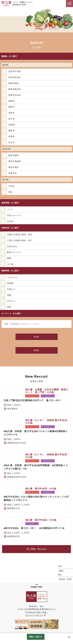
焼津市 (12, 136)
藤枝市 (12, 131)
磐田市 (12, 107)
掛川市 (12, 119)
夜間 (9, 307)
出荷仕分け (12, 246)
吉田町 (12, 125)
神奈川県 (62, 579)
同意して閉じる (36, 637)
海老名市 (13, 173)
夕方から (11, 301)
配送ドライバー (14, 252)
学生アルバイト (14, 215)
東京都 (69, 579)
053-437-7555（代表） (38, 612)
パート (10, 209)
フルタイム (12, 277)
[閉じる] (69, 637)
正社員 (10, 221)
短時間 (10, 283)
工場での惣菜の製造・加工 (20, 240)
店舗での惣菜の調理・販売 (20, 235)
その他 (10, 264)
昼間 (9, 295)
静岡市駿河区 (15, 89)
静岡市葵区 (14, 83)
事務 (9, 258)
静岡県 (61, 571)
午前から (11, 289)
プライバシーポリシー (34, 615)
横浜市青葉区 (15, 161)
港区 (11, 192)
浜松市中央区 (15, 71)
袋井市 (12, 113)
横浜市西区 (14, 155)
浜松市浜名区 (15, 77)
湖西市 (12, 101)
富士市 (12, 142)
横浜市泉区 (14, 167)
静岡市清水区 (15, 95)
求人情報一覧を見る (37, 549)
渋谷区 (12, 186)
